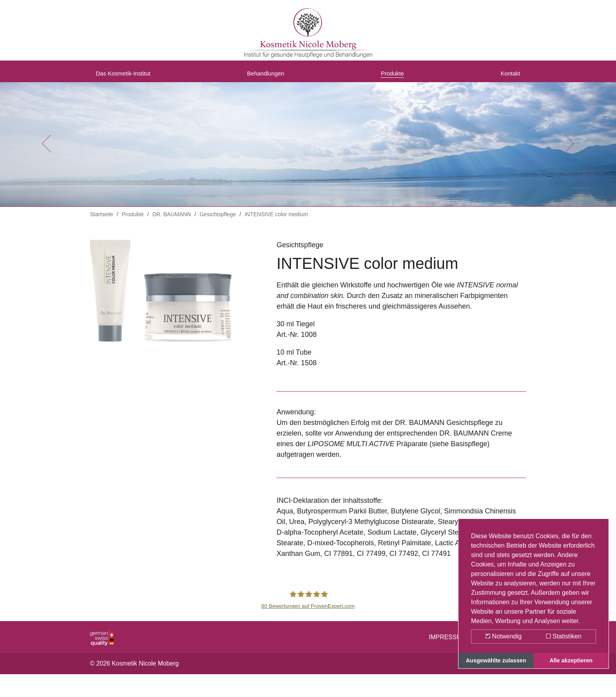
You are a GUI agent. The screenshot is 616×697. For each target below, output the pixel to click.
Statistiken (564, 636)
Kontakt (508, 76)
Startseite (102, 220)
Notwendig (504, 636)
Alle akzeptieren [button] (571, 660)
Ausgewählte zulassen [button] (496, 660)
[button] (46, 149)
